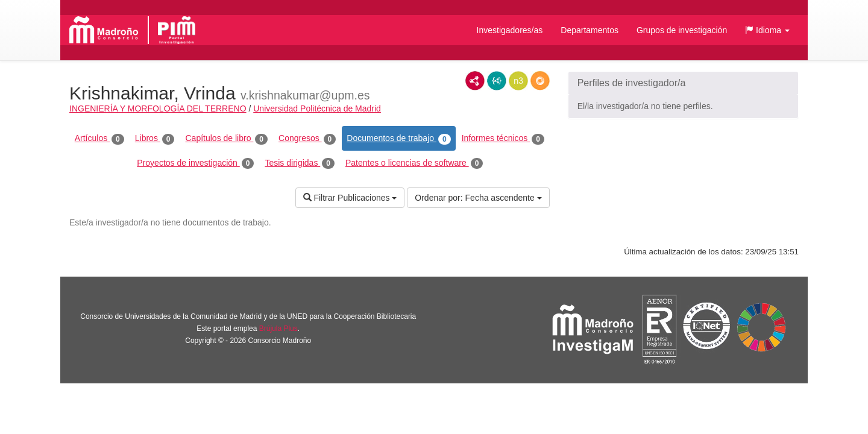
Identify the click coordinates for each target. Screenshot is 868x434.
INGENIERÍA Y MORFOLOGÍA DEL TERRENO (158, 108)
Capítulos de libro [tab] (226, 139)
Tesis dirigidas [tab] (300, 163)
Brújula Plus (278, 329)
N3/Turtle (518, 81)
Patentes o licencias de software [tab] (414, 163)
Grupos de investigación (682, 30)
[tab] (683, 83)
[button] (767, 30)
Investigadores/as (510, 30)
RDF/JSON (540, 81)
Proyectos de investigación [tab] (195, 163)
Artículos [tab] (99, 139)
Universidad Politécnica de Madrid (317, 108)
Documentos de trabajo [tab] (398, 139)
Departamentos (590, 30)
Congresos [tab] (307, 139)
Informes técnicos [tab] (503, 139)
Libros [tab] (155, 139)
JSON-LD (497, 81)
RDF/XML (475, 81)
